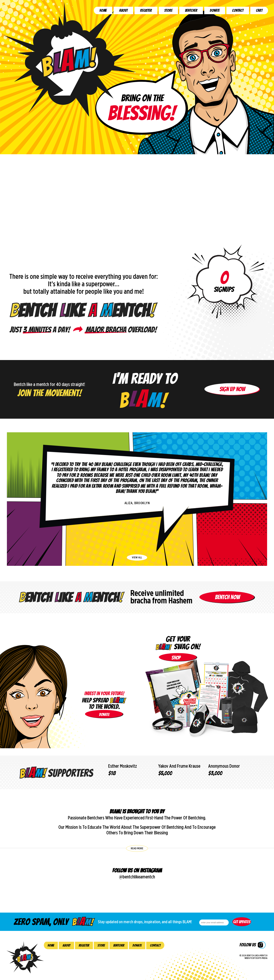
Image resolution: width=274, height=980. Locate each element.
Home (103, 10)
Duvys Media (262, 958)
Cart (259, 10)
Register (146, 10)
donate (104, 715)
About (123, 10)
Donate (215, 10)
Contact (238, 10)
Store (168, 10)
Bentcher (191, 10)
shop (176, 658)
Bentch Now (227, 612)
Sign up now (232, 404)
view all (137, 558)
